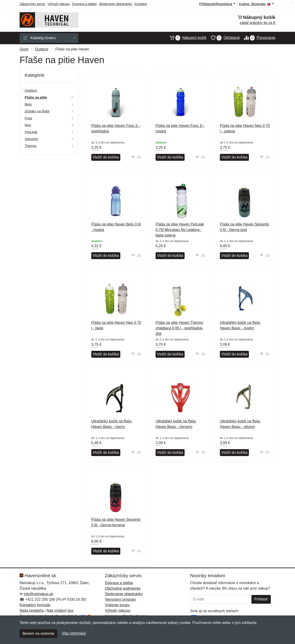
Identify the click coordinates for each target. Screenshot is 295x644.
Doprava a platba (84, 4)
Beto (28, 104)
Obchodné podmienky (123, 588)
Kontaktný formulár (35, 605)
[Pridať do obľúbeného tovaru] (133, 157)
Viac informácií (74, 633)
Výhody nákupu (59, 4)
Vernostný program (120, 599)
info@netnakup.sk (38, 594)
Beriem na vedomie (38, 634)
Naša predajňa (32, 610)
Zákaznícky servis (32, 4)
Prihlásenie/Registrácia (217, 4)
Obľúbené (223, 38)
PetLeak (31, 132)
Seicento (31, 139)
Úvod (24, 49)
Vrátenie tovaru (117, 605)
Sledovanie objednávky (115, 4)
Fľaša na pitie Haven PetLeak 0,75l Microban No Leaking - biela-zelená (180, 230)
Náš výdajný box (60, 610)
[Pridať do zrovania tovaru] (139, 157)
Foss (28, 118)
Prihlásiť (261, 599)
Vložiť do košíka (106, 157)
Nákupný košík (186, 38)
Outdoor (42, 49)
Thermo (31, 146)
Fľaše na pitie (36, 97)
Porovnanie (258, 38)
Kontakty (141, 4)
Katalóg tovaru (49, 38)
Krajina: (256, 4)
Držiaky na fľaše (37, 111)
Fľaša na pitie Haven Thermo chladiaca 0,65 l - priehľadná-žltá (179, 328)
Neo (28, 125)
